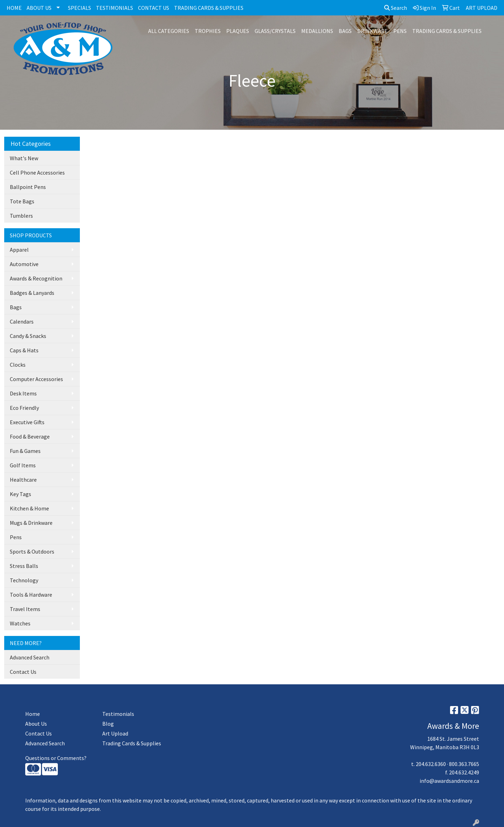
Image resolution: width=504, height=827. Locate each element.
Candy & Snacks (28, 336)
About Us (36, 724)
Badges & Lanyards (32, 293)
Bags (16, 307)
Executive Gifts (27, 422)
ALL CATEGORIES (169, 31)
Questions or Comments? (56, 758)
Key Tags (20, 494)
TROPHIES (208, 31)
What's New (24, 158)
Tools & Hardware (31, 595)
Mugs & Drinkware (31, 523)
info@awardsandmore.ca (449, 781)
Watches (20, 623)
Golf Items (23, 465)
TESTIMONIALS (115, 8)
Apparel (19, 250)
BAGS (345, 31)
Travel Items (25, 609)
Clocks (18, 365)
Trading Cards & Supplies (132, 743)
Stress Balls (24, 566)
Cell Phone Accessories (37, 172)
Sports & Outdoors (32, 551)
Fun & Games (25, 451)
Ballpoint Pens (28, 187)
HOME (14, 8)
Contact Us (23, 672)
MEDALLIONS (317, 31)
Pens (16, 537)
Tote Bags (22, 201)
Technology (24, 580)
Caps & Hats (24, 350)
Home (33, 714)
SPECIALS (80, 8)
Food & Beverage (30, 436)
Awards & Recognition (36, 278)
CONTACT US (154, 8)
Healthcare (23, 480)
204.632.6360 (431, 764)
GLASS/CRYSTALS (275, 31)
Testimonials (118, 714)
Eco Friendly (24, 408)
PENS (400, 31)
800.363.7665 (464, 764)
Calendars (22, 321)
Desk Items (23, 393)
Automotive (24, 264)
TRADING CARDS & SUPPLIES (209, 8)
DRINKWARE (372, 31)
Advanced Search (30, 657)
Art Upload (115, 733)
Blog (108, 724)
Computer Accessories (36, 379)
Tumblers (21, 216)
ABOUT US (39, 8)
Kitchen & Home (29, 508)
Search (396, 8)
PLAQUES (238, 31)
